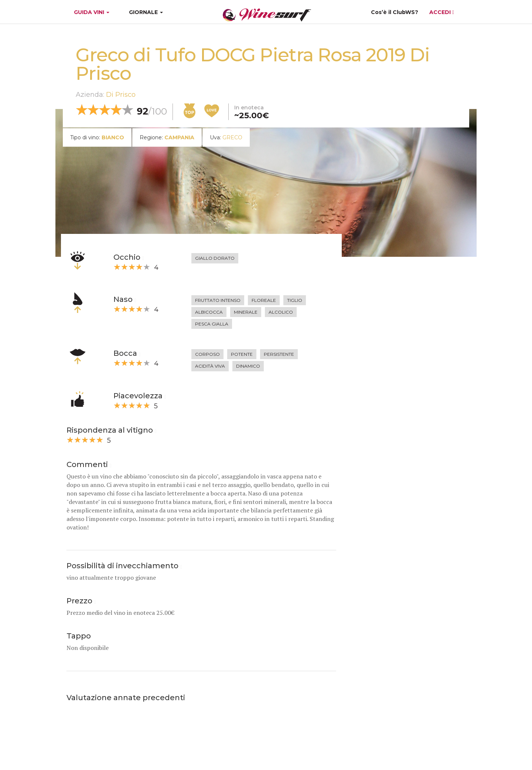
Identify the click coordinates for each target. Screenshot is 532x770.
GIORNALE (146, 12)
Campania (179, 137)
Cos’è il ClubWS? (395, 12)
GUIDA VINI (91, 12)
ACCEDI (442, 12)
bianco (113, 137)
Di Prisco (121, 95)
